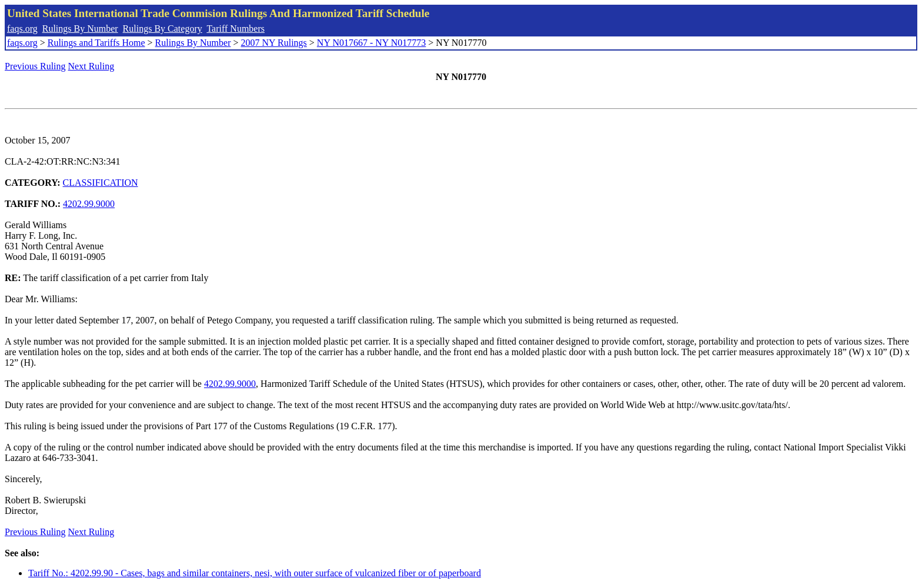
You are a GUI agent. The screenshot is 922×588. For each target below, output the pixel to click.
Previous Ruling (35, 66)
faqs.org (22, 29)
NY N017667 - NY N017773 (371, 43)
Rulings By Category (163, 29)
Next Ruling (91, 66)
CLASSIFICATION (101, 183)
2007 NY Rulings (274, 43)
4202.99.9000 (89, 204)
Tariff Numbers (235, 29)
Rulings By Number (80, 29)
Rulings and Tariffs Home (96, 43)
